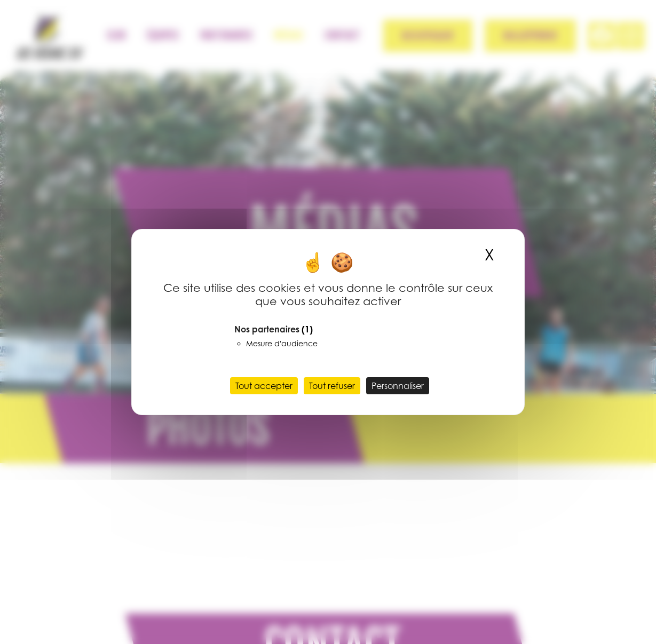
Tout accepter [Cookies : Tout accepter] (264, 386)
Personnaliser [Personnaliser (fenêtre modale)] (398, 386)
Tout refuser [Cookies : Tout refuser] (332, 386)
